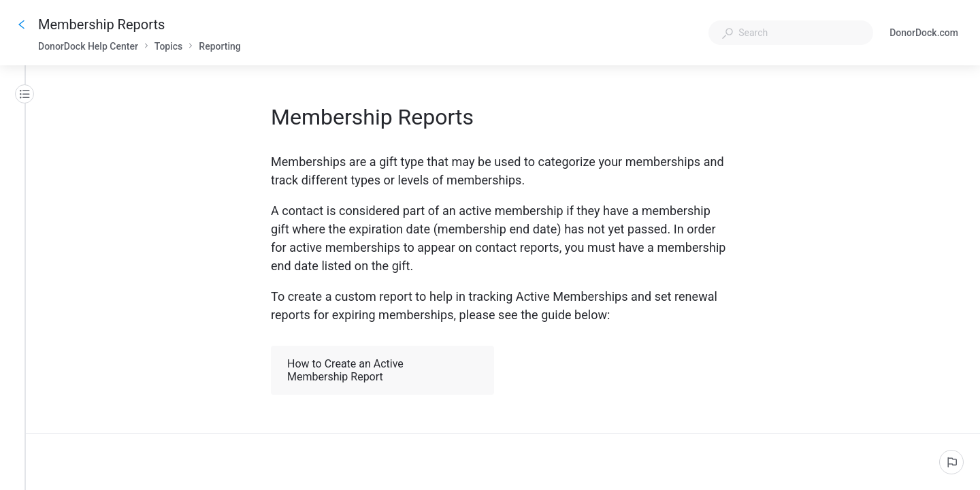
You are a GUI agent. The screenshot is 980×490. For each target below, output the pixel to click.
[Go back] (22, 24)
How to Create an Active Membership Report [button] (383, 370)
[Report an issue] (951, 462)
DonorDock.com (924, 34)
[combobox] (791, 33)
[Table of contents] (24, 94)
